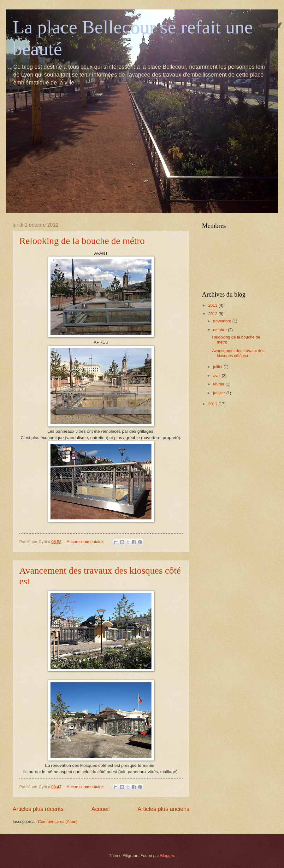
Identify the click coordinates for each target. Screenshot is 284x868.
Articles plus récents (38, 809)
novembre (223, 321)
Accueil (100, 809)
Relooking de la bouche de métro (82, 241)
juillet (218, 367)
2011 (213, 404)
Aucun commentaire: (86, 542)
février (219, 384)
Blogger (167, 856)
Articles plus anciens (163, 809)
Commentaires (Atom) (58, 822)
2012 (213, 314)
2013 (213, 305)
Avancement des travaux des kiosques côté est (238, 353)
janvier (220, 393)
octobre (220, 330)
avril (217, 376)
